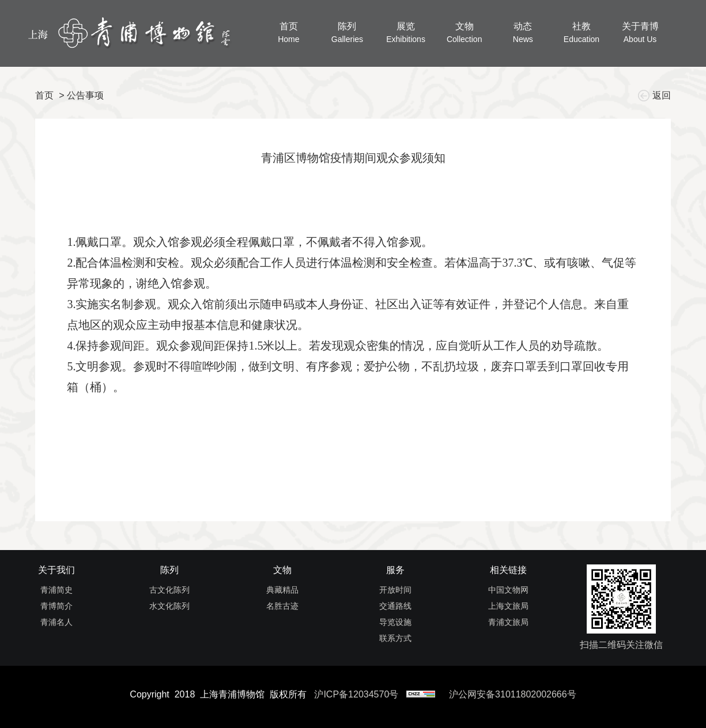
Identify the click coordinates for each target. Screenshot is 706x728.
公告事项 (85, 95)
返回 (656, 95)
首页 (44, 95)
